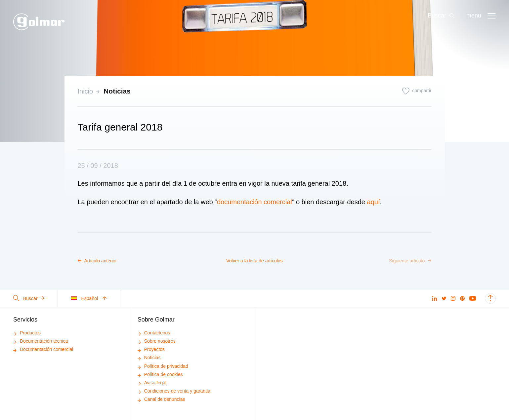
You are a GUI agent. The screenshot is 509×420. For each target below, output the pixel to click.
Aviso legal (152, 383)
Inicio (85, 91)
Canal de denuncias (161, 399)
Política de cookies (160, 374)
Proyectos (151, 349)
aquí (374, 202)
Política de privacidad (163, 366)
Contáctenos (154, 333)
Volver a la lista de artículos (254, 261)
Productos (27, 333)
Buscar (29, 298)
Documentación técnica (41, 341)
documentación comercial (254, 202)
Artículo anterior (97, 261)
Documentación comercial (43, 349)
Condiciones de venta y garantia (174, 391)
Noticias (117, 91)
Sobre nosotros (157, 341)
